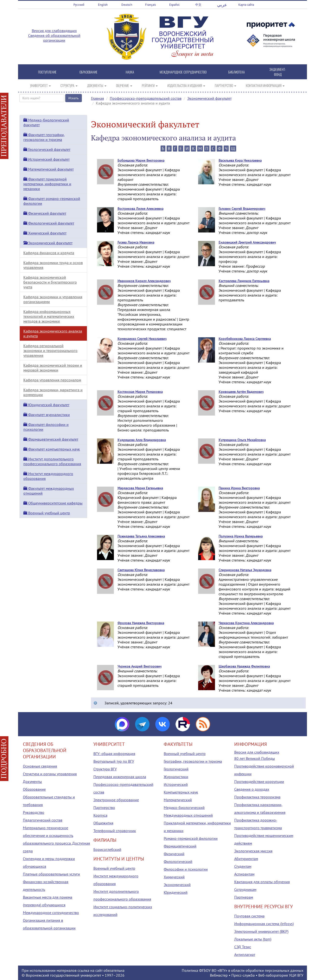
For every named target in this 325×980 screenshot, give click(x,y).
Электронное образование (116, 800)
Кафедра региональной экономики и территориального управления (50, 351)
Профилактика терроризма (257, 797)
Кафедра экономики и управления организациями (53, 299)
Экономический (177, 885)
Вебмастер (219, 975)
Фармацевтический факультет (51, 439)
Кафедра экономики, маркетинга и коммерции (53, 392)
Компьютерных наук (181, 792)
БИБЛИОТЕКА (237, 72)
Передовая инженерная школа (120, 777)
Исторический (176, 784)
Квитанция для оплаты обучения (262, 882)
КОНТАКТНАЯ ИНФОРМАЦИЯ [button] (265, 85)
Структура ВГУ (105, 769)
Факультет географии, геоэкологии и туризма (44, 137)
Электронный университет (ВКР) (261, 931)
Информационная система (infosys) (264, 924)
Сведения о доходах (252, 789)
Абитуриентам (246, 859)
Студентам (243, 866)
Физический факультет (45, 213)
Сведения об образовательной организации (54, 38)
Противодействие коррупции (259, 781)
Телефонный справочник (115, 831)
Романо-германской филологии (191, 838)
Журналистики (176, 777)
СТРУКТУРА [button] (69, 85)
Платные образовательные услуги (51, 874)
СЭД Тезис (243, 947)
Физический (174, 854)
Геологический (176, 769)
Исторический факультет (46, 159)
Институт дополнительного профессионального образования (52, 461)
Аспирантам (244, 874)
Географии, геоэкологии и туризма (193, 761)
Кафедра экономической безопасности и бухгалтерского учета (50, 282)
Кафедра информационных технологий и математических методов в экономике (49, 316)
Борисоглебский (107, 849)
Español (174, 5)
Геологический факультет (47, 149)
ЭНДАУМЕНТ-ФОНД (278, 72)
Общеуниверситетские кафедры (53, 503)
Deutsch (127, 5)
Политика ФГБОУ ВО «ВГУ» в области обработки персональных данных (243, 970)
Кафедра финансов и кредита (49, 253)
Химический (174, 877)
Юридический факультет (46, 405)
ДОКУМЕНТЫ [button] (97, 85)
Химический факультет (45, 233)
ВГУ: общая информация (114, 754)
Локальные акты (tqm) (253, 939)
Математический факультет (49, 169)
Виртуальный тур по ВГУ (114, 761)
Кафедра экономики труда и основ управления (53, 265)
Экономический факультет (209, 98)
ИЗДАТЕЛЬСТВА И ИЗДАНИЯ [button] (186, 85)
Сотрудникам (245, 889)
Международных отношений (188, 815)
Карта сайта (246, 5)
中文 (198, 5)
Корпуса (100, 815)
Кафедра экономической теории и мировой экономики (53, 368)
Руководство (34, 812)
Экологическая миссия (253, 851)
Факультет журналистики (47, 415)
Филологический (178, 861)
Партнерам (244, 897)
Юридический (176, 892)
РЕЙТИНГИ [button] (150, 85)
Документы (32, 781)
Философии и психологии (186, 869)
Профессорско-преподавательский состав (146, 98)
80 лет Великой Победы (255, 758)
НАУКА (130, 72)
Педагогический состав (43, 820)
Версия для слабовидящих (54, 31)
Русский (79, 5)
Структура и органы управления (50, 774)
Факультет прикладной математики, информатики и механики (47, 184)
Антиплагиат (245, 954)
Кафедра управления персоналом (52, 380)
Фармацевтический (180, 846)
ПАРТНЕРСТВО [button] (225, 85)
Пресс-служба (243, 975)
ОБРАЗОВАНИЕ (88, 72)
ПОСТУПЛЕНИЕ (47, 72)
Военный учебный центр (47, 513)
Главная (97, 98)
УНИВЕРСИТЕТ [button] (40, 85)
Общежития (103, 823)
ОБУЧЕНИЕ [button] (124, 85)
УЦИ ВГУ (296, 975)
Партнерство (104, 808)
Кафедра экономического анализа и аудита (53, 333)
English (103, 5)
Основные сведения (40, 766)
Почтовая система (249, 916)
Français (150, 5)
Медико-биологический (184, 808)
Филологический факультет (49, 223)
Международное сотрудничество (51, 913)
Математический (178, 800)
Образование (34, 789)
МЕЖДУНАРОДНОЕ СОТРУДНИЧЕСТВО (183, 72)
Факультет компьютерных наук (52, 449)
